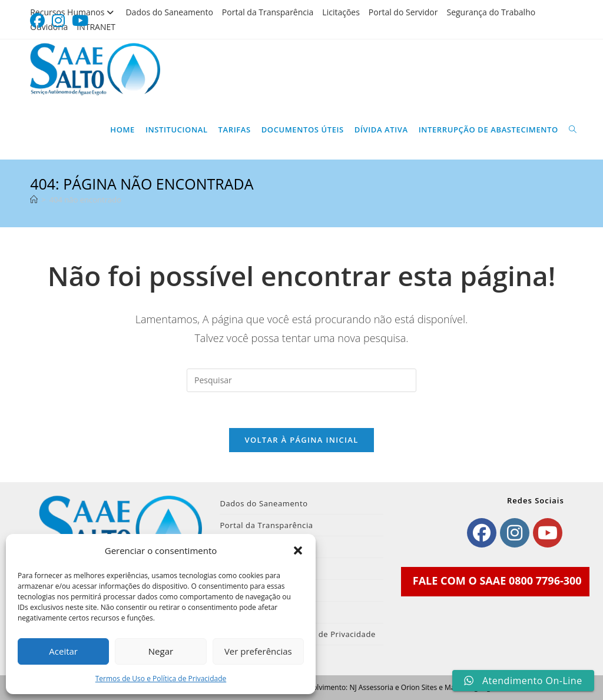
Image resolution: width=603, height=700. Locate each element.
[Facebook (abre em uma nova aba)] (39, 21)
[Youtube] (548, 533)
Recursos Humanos (73, 12)
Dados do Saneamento (169, 12)
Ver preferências (258, 651)
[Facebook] (482, 533)
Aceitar (63, 651)
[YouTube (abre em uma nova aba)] (80, 21)
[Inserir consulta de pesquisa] (301, 380)
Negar (161, 651)
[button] (298, 550)
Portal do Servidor (403, 12)
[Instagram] (515, 533)
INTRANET (96, 27)
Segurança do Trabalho (491, 12)
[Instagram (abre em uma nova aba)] (58, 21)
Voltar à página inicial (301, 440)
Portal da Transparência (268, 12)
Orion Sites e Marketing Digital (451, 687)
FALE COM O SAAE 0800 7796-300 (497, 580)
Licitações (341, 12)
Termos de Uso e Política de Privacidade (161, 679)
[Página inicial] (34, 200)
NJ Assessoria (371, 687)
